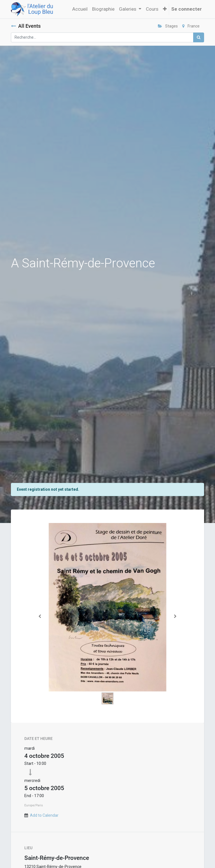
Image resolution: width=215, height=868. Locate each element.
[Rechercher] (199, 37)
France (191, 26)
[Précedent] (40, 616)
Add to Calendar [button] (44, 815)
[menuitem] (80, 9)
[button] (165, 9)
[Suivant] (176, 616)
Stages (168, 26)
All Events (26, 26)
